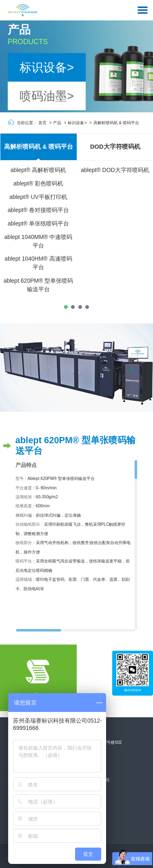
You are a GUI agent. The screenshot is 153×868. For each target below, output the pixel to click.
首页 (42, 123)
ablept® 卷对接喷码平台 (38, 210)
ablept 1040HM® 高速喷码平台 (38, 263)
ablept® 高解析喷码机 (38, 170)
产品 (57, 123)
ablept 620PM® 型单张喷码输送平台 (39, 285)
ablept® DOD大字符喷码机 (115, 170)
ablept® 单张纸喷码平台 (38, 224)
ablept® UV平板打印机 (38, 197)
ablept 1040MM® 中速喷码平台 (39, 241)
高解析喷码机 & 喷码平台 (116, 123)
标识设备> (47, 67)
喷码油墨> (47, 96)
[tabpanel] (38, 216)
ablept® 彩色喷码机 (38, 184)
